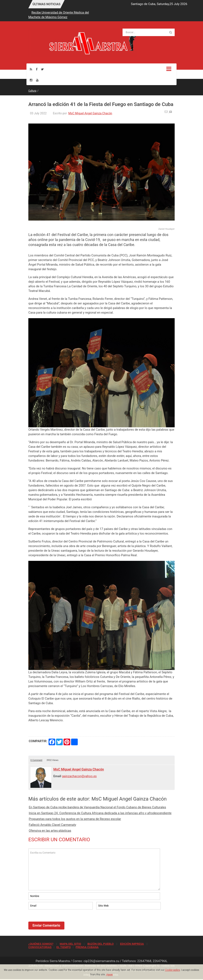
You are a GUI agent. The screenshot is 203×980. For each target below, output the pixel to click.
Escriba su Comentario (94, 869)
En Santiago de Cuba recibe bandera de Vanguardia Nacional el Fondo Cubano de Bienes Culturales (97, 807)
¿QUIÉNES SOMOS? (41, 944)
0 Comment (36, 760)
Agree (110, 975)
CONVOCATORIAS (40, 947)
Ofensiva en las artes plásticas (50, 831)
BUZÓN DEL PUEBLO (100, 944)
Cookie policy (172, 970)
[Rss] (31, 69)
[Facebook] (37, 69)
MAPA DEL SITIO (70, 944)
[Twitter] (42, 69)
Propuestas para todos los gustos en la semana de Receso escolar (75, 819)
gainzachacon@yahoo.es (79, 776)
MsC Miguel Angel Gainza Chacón (90, 113)
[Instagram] (31, 80)
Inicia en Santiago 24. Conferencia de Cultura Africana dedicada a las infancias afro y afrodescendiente (100, 813)
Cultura (32, 91)
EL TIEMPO (64, 947)
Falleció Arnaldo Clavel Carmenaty (52, 825)
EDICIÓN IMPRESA (132, 944)
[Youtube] (37, 80)
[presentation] (60, 922)
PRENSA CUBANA (87, 947)
